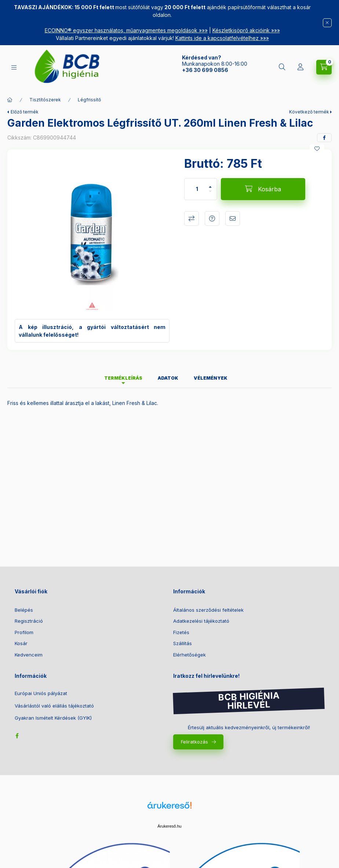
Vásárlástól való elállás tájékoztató (54, 706)
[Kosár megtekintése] (324, 67)
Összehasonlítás (192, 218)
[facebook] (324, 138)
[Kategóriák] (14, 67)
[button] (92, 234)
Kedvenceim (29, 655)
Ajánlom (233, 218)
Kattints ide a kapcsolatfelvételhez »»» (222, 38)
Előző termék (25, 112)
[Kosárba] (263, 189)
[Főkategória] (10, 100)
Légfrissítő (89, 100)
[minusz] (210, 194)
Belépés (24, 610)
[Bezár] (327, 23)
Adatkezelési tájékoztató (201, 621)
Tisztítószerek (45, 100)
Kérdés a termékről (212, 218)
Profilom (24, 632)
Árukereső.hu (169, 826)
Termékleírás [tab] (123, 378)
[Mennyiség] (197, 189)
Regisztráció (29, 621)
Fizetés (181, 632)
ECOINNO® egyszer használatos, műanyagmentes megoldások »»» (126, 30)
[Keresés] (282, 67)
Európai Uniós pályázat (41, 693)
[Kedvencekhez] (317, 149)
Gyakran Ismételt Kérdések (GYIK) (53, 718)
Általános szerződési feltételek (208, 610)
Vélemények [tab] (211, 378)
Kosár (21, 643)
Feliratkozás (194, 742)
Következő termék (309, 112)
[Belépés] (300, 67)
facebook (17, 736)
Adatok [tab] (168, 378)
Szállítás (183, 643)
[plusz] (210, 184)
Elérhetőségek (189, 655)
